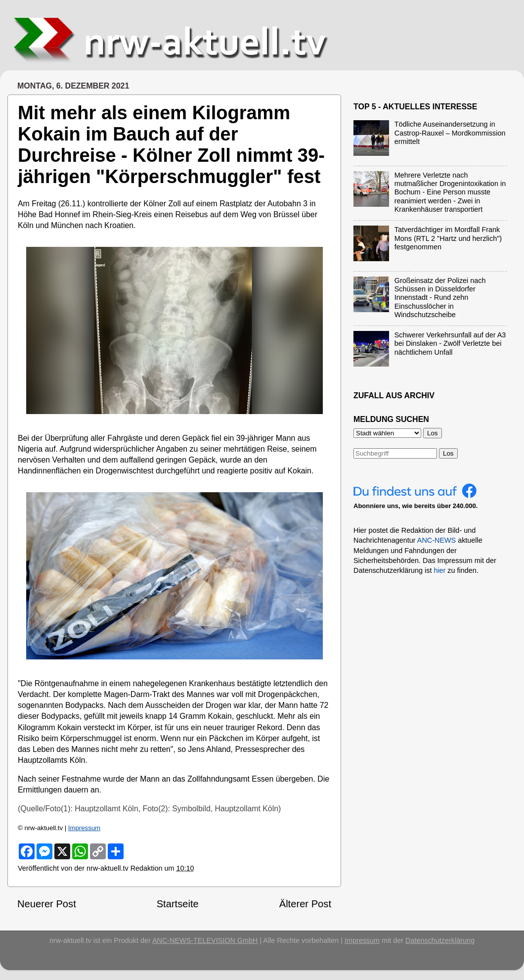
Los (448, 453)
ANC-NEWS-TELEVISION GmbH (205, 940)
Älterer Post (305, 904)
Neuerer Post (47, 904)
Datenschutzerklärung (440, 940)
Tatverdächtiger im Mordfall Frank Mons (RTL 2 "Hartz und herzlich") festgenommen (448, 238)
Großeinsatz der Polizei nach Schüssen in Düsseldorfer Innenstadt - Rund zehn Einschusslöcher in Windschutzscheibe (440, 298)
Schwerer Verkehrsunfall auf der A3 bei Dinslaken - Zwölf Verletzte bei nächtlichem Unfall (450, 344)
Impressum (84, 828)
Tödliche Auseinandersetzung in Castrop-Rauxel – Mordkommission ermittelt (450, 133)
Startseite (178, 904)
